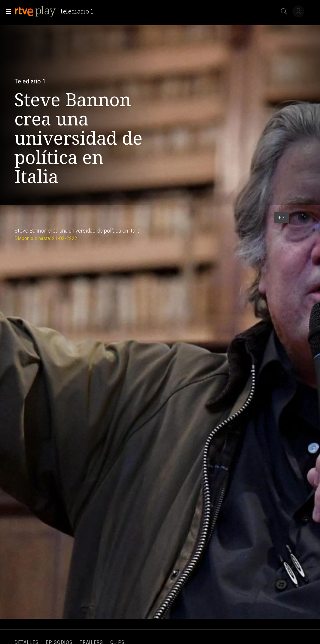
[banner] (56, 11)
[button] (7, 11)
